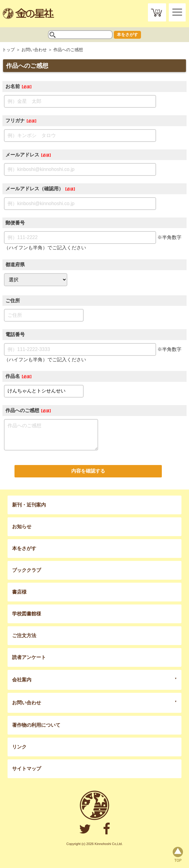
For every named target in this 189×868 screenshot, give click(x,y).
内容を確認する (88, 471)
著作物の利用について (36, 725)
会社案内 (22, 680)
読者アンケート (29, 657)
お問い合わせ (34, 50)
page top (178, 854)
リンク (19, 747)
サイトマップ (27, 769)
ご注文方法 (24, 635)
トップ (8, 50)
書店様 (19, 592)
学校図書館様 (27, 614)
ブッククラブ (27, 570)
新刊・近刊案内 (29, 505)
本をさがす (127, 34)
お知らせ (22, 527)
